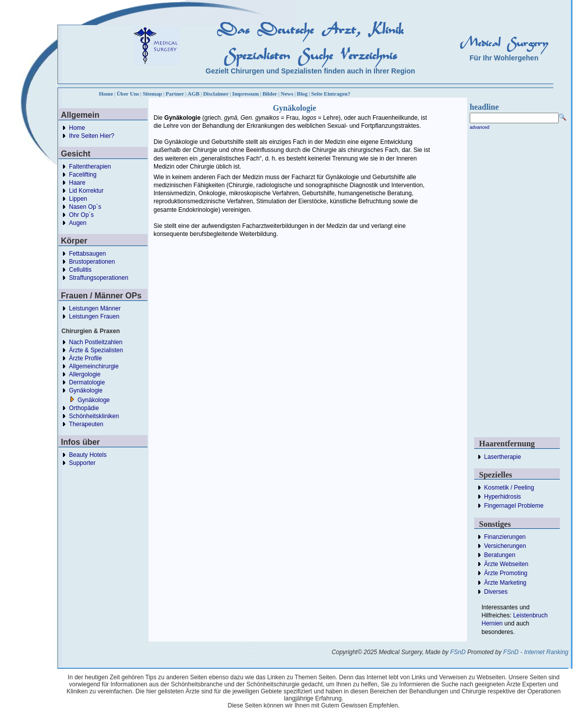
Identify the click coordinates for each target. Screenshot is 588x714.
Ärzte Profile (85, 358)
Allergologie (85, 374)
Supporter (82, 463)
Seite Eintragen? (331, 94)
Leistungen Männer (95, 308)
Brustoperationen (92, 262)
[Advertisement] (347, 311)
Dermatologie (87, 382)
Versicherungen (505, 546)
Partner (175, 94)
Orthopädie (84, 408)
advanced (480, 127)
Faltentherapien (90, 167)
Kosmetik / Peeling (509, 488)
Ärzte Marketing (505, 583)
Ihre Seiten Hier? (92, 136)
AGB (194, 94)
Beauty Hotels (88, 455)
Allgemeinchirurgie (94, 366)
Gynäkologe (94, 400)
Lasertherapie (503, 457)
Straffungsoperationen (99, 278)
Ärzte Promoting (506, 573)
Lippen (78, 199)
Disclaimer (216, 94)
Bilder (270, 94)
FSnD (458, 652)
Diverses (496, 592)
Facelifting (83, 175)
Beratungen (500, 555)
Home (106, 94)
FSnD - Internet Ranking (536, 652)
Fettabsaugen (87, 254)
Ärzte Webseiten (506, 564)
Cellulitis (80, 270)
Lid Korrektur (86, 191)
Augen (78, 223)
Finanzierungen (505, 537)
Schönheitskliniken (94, 416)
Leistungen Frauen (94, 316)
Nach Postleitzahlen (96, 342)
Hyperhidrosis (503, 497)
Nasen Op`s (85, 207)
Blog (302, 94)
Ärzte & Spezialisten (96, 350)
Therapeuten (86, 424)
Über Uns (128, 94)
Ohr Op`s (81, 215)
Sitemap (152, 94)
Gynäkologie (86, 390)
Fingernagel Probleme (514, 506)
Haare (77, 183)
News (287, 94)
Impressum (245, 94)
